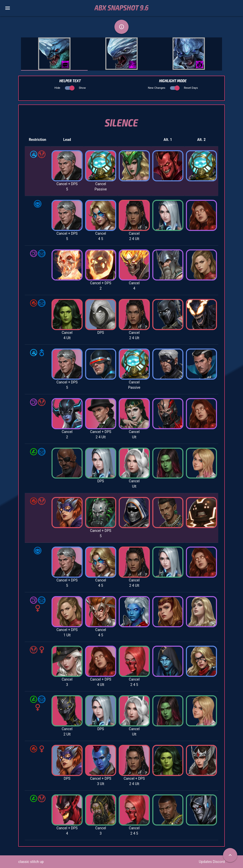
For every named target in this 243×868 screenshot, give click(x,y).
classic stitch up (31, 862)
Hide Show (70, 88)
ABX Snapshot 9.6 (121, 8)
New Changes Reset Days (173, 88)
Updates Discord (212, 862)
